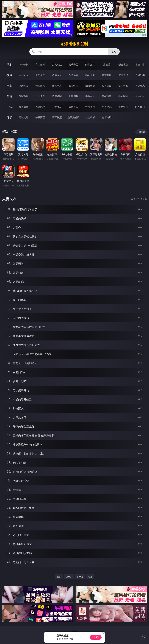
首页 (59, 577)
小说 (9, 107)
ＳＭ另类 (140, 75)
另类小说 (107, 107)
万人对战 (57, 65)
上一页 (69, 577)
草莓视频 (57, 117)
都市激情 (24, 107)
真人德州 (40, 65)
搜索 (114, 52)
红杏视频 (90, 117)
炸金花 (107, 65)
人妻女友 (57, 107)
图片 (9, 96)
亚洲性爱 (24, 86)
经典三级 (107, 86)
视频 (9, 75)
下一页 (80, 577)
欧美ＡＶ (57, 75)
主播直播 (123, 75)
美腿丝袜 (90, 96)
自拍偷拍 (40, 75)
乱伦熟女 (123, 86)
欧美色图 (57, 96)
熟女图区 (123, 96)
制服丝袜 (90, 86)
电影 (9, 86)
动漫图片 (73, 96)
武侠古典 (73, 107)
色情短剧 (107, 117)
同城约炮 (24, 117)
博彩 (9, 64)
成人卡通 (57, 86)
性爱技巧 (140, 107)
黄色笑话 (123, 107)
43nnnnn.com (74, 44)
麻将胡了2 (90, 65)
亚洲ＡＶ (24, 75)
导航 (9, 117)
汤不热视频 (73, 117)
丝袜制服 (107, 75)
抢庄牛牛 (140, 65)
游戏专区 (73, 65)
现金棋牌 (123, 65)
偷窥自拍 (24, 96)
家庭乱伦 (40, 107)
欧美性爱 (73, 86)
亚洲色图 (40, 96)
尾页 (90, 577)
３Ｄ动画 (73, 75)
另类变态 (140, 86)
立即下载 (96, 637)
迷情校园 (90, 107)
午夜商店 (40, 117)
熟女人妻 (90, 75)
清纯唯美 (107, 96)
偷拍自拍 (40, 86)
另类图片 (140, 96)
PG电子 (24, 65)
